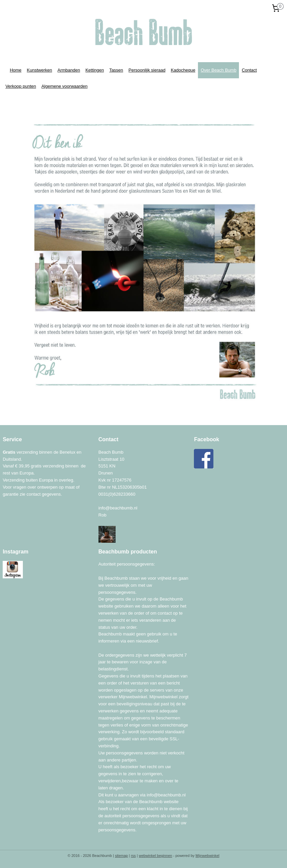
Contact (249, 70)
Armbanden (69, 70)
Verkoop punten (21, 86)
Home (16, 70)
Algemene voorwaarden (64, 86)
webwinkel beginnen (155, 856)
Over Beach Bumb (218, 70)
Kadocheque (183, 70)
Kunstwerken (39, 70)
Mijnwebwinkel (208, 856)
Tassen (116, 70)
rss (133, 856)
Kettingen (95, 70)
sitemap (121, 856)
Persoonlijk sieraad (147, 70)
